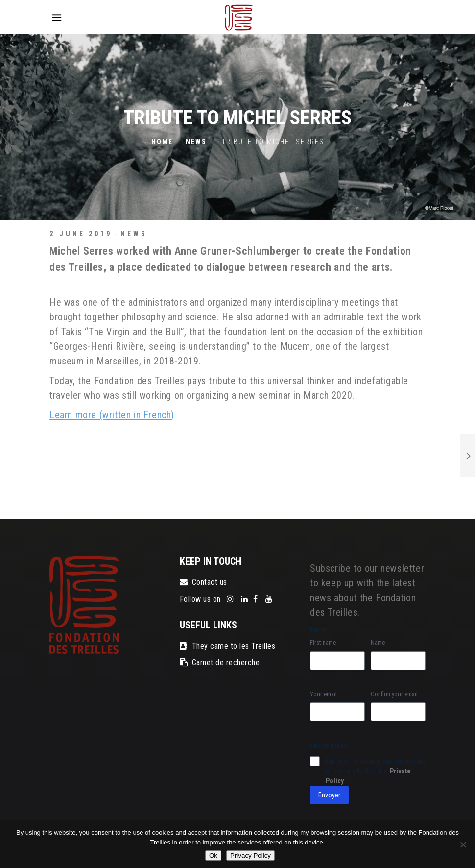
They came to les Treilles (227, 646)
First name (323, 642)
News (196, 142)
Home (162, 142)
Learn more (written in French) (112, 415)
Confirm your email (394, 694)
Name (378, 642)
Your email (323, 694)
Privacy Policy (250, 856)
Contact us (203, 582)
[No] (463, 844)
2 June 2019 (81, 234)
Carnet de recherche (220, 663)
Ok (213, 856)
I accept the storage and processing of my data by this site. (376, 771)
